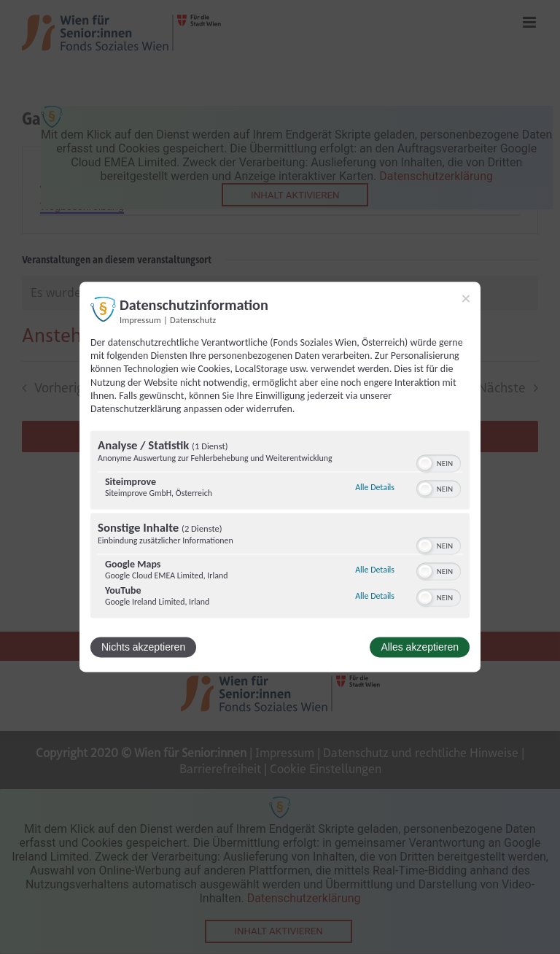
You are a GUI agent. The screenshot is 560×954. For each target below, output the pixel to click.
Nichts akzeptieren (143, 648)
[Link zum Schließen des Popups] (466, 298)
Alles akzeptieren (420, 648)
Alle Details (375, 487)
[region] (280, 527)
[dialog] (280, 477)
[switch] (439, 462)
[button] (425, 464)
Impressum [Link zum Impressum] (140, 320)
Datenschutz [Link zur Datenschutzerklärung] (193, 320)
